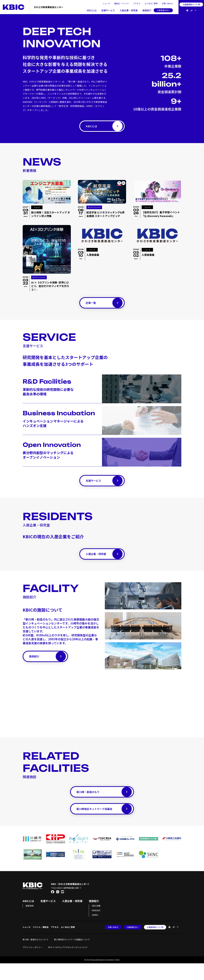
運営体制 (30, 923)
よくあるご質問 (151, 3)
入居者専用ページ (191, 4)
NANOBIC (96, 927)
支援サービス (108, 10)
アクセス (137, 3)
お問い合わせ (167, 3)
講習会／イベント (122, 3)
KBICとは (92, 10)
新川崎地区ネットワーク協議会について (73, 956)
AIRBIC (95, 932)
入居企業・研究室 (129, 10)
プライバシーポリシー (33, 964)
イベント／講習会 (41, 944)
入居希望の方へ (163, 10)
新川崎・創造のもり (104, 805)
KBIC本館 (96, 923)
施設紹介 (147, 10)
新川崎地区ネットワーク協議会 (104, 824)
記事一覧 (104, 307)
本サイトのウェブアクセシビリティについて (68, 964)
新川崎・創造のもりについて (36, 956)
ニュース (106, 3)
